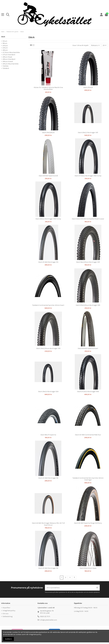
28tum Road (7, 57)
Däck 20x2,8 (88, 87)
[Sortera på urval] (95, 45)
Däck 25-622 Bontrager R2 (48, 568)
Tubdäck (6, 68)
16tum (5, 43)
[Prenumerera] (97, 588)
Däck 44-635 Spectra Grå (48, 176)
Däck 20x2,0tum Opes (88, 568)
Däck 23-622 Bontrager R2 (48, 478)
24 (105, 45)
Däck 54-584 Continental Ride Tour (88, 435)
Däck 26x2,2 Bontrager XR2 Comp (48, 219)
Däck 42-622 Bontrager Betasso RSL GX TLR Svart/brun (48, 524)
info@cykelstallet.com (48, 620)
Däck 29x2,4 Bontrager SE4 (48, 392)
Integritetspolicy (9, 611)
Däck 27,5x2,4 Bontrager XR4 (88, 392)
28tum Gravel (8, 61)
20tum (5, 46)
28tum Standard (9, 59)
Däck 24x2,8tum (48, 133)
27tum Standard (9, 55)
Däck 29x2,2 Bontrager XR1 (88, 133)
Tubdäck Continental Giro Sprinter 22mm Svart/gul (88, 479)
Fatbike (5, 66)
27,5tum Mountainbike (11, 52)
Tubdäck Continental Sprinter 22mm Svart (48, 305)
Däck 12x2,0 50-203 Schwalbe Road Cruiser (88, 219)
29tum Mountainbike (11, 64)
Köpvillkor (6, 608)
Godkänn (9, 639)
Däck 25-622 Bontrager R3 (48, 262)
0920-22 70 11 (45, 616)
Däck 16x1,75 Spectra (48, 435)
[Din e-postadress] (70, 588)
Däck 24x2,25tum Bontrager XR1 (48, 348)
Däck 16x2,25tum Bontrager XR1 (88, 262)
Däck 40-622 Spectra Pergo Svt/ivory (88, 523)
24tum (5, 48)
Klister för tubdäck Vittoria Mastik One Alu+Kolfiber (48, 88)
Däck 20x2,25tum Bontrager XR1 (88, 305)
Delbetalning (8, 616)
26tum (5, 50)
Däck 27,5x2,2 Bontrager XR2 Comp (88, 176)
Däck (3, 37)
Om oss (6, 614)
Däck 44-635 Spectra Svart (88, 348)
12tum (5, 41)
